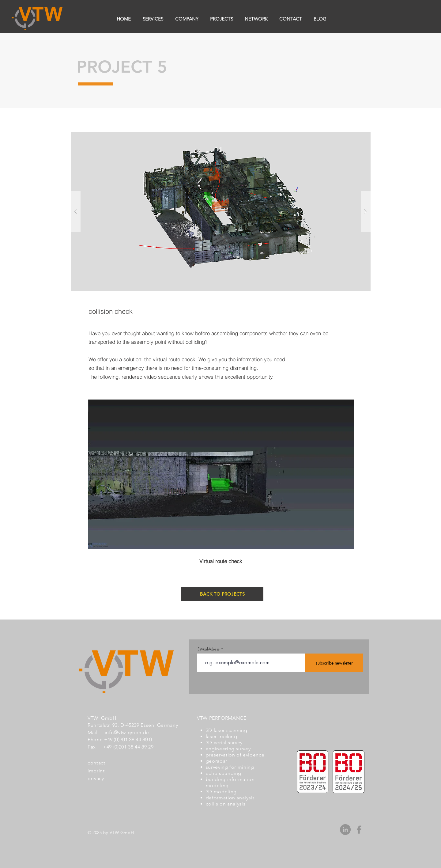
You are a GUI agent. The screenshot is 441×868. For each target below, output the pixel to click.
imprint (96, 771)
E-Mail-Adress (209, 649)
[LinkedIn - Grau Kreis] (345, 830)
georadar (217, 761)
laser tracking (222, 736)
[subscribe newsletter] (334, 663)
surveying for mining (230, 767)
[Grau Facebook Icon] (359, 830)
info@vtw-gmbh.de (127, 732)
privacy (96, 778)
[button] (221, 211)
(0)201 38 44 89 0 (133, 739)
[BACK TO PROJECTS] (222, 594)
